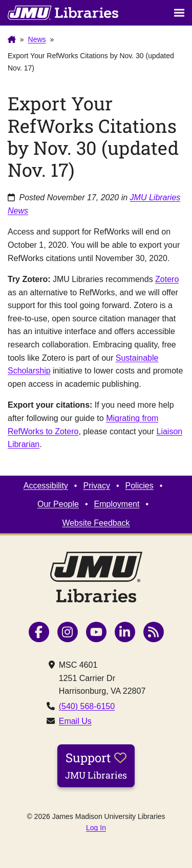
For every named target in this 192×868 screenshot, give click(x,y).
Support (96, 765)
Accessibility (46, 486)
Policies (140, 486)
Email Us (75, 721)
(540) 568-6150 (87, 706)
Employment (117, 504)
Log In (96, 828)
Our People (58, 504)
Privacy (96, 486)
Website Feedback (96, 523)
